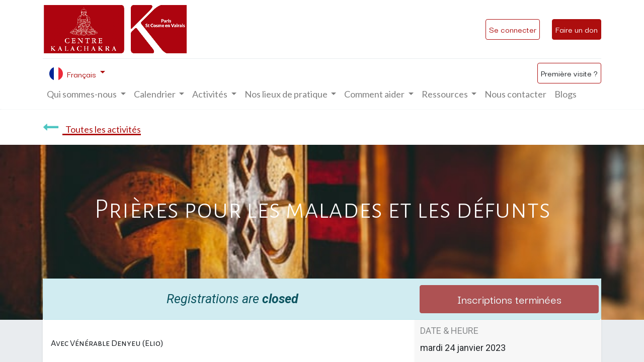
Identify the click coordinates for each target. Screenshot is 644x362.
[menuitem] (515, 94)
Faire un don (577, 29)
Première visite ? (569, 73)
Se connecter (513, 29)
